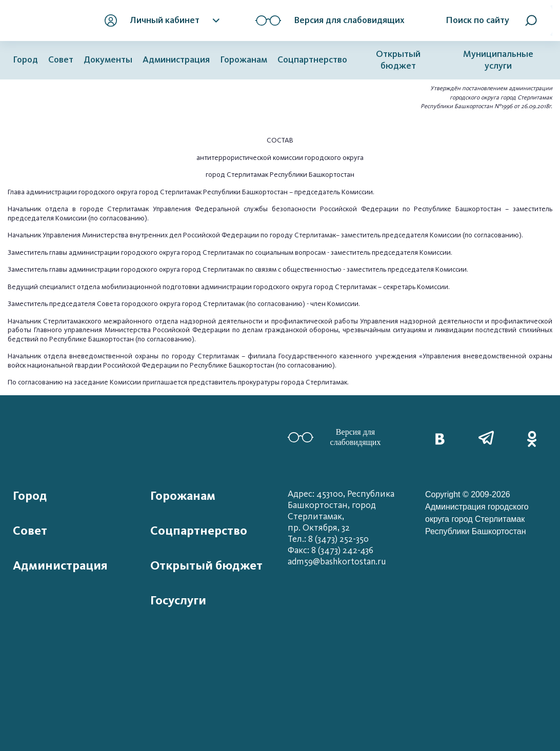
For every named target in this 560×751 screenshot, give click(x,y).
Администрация (176, 60)
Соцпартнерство (312, 60)
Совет (61, 60)
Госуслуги (178, 600)
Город (25, 60)
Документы (108, 60)
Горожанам (244, 60)
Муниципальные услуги (498, 60)
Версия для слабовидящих (334, 437)
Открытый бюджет (398, 60)
